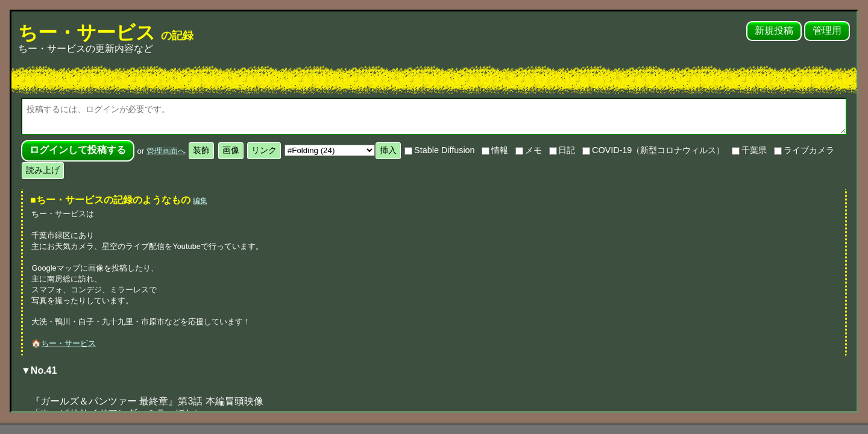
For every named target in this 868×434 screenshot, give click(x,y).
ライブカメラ (804, 150)
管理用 (827, 30)
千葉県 (749, 150)
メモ (529, 150)
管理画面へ (166, 150)
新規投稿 (774, 30)
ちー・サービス (106, 33)
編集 (200, 201)
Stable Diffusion (439, 150)
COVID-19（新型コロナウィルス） (653, 150)
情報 (495, 150)
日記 (562, 150)
